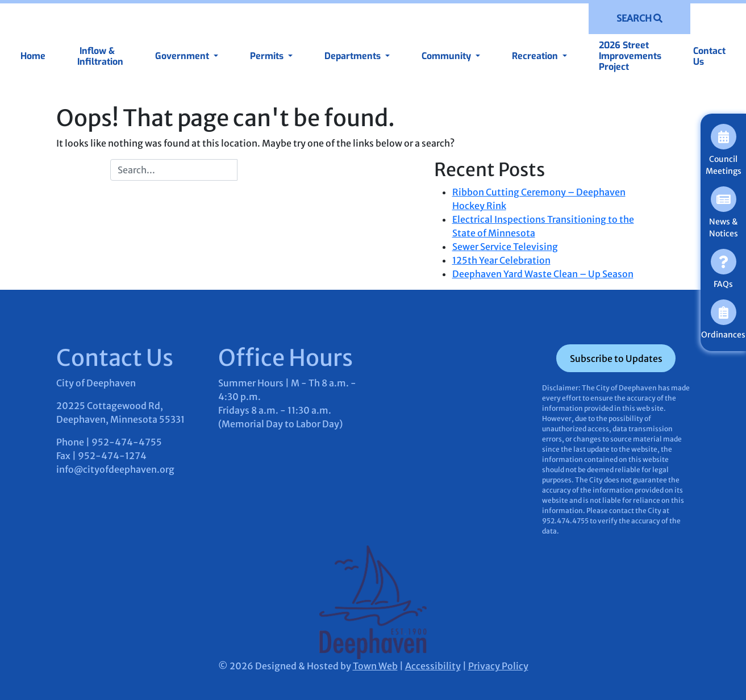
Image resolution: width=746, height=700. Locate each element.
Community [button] (447, 56)
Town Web (375, 666)
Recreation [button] (536, 56)
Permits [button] (268, 56)
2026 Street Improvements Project (630, 56)
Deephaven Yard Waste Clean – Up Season (543, 274)
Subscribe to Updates (616, 359)
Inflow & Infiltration (100, 56)
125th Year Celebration (501, 260)
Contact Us (709, 56)
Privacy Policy (498, 666)
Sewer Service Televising (505, 247)
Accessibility (433, 666)
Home (33, 56)
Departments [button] (354, 56)
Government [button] (183, 56)
